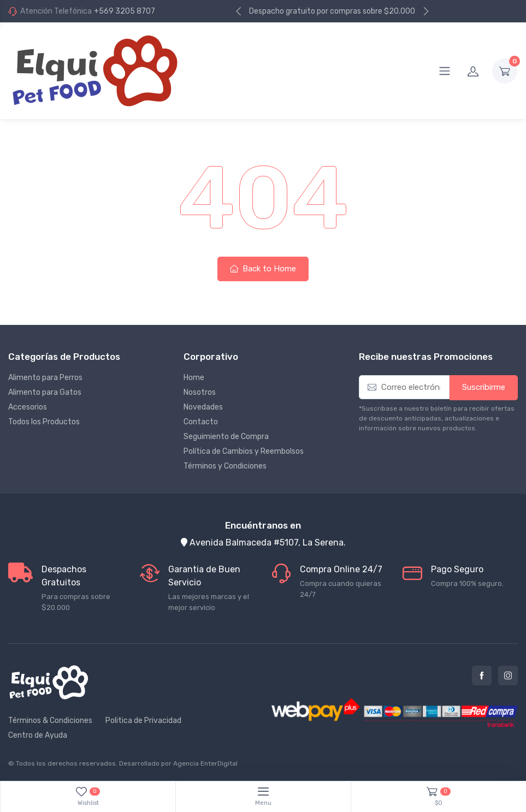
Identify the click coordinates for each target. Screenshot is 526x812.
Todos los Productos (44, 422)
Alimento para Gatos (45, 392)
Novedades (203, 407)
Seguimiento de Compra (226, 437)
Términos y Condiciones (225, 466)
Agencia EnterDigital (205, 763)
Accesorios (28, 407)
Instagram (508, 675)
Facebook (482, 675)
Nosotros (200, 392)
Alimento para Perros (45, 378)
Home (194, 378)
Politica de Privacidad (143, 721)
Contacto (201, 422)
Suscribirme (484, 387)
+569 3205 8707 (125, 11)
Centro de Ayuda (38, 735)
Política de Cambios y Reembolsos (244, 451)
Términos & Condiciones (50, 721)
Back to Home (263, 269)
